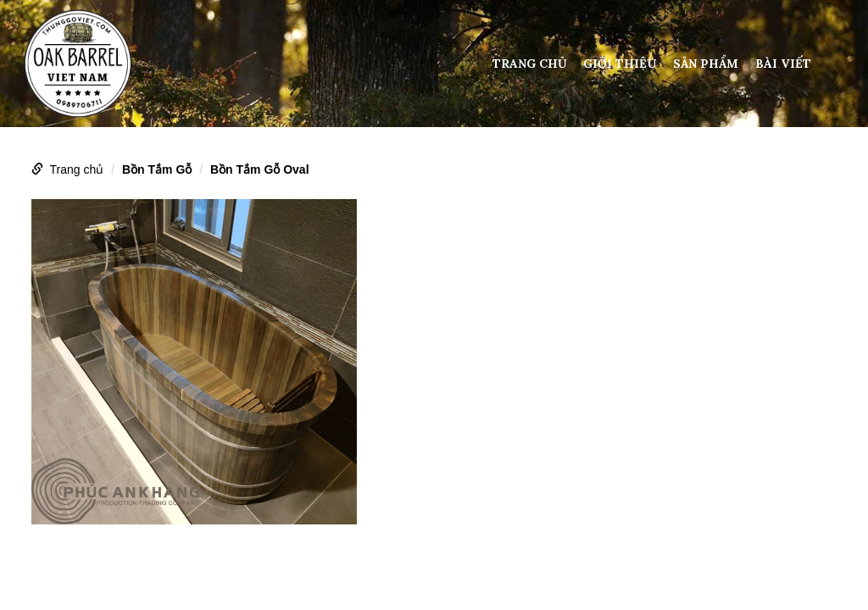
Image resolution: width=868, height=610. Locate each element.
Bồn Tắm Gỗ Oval (260, 169)
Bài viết (783, 64)
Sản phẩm (706, 64)
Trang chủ (530, 64)
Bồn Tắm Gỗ (157, 169)
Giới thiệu (620, 64)
